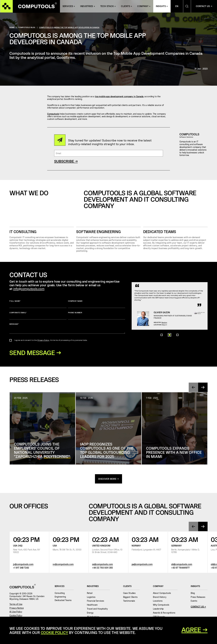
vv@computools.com (63, 565)
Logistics (92, 597)
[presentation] (193, 388)
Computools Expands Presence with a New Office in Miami (174, 452)
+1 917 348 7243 (21, 568)
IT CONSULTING (23, 232)
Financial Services (97, 601)
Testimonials (130, 601)
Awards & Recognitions (165, 613)
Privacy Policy (43, 340)
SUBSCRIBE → (66, 161)
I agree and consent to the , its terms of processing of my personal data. (51, 340)
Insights (161, 6)
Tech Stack (107, 6)
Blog (194, 593)
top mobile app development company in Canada (119, 96)
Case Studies (130, 593)
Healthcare (93, 605)
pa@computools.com (142, 565)
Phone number (97, 316)
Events (195, 601)
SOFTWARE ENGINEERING (98, 232)
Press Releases (199, 597)
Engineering (61, 597)
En (177, 6)
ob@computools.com (182, 565)
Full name (38, 304)
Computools (53, 114)
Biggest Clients (131, 597)
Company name (97, 304)
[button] (162, 348)
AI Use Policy (16, 612)
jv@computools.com (23, 565)
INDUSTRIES (87, 6)
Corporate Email (38, 316)
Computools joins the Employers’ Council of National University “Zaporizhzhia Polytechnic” (42, 451)
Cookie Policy (16, 616)
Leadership (159, 609)
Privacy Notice (17, 608)
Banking (167, 330)
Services (68, 6)
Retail (91, 593)
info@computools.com (29, 289)
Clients (125, 6)
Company (143, 6)
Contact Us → (204, 6)
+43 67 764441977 (180, 568)
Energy (91, 613)
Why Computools (162, 605)
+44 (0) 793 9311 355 (102, 568)
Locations (159, 601)
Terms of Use (16, 605)
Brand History (161, 597)
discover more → (108, 479)
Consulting (61, 593)
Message (67, 328)
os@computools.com (102, 565)
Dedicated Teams (160, 232)
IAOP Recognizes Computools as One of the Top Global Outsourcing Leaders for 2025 (107, 451)
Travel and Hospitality (98, 609)
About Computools (163, 593)
